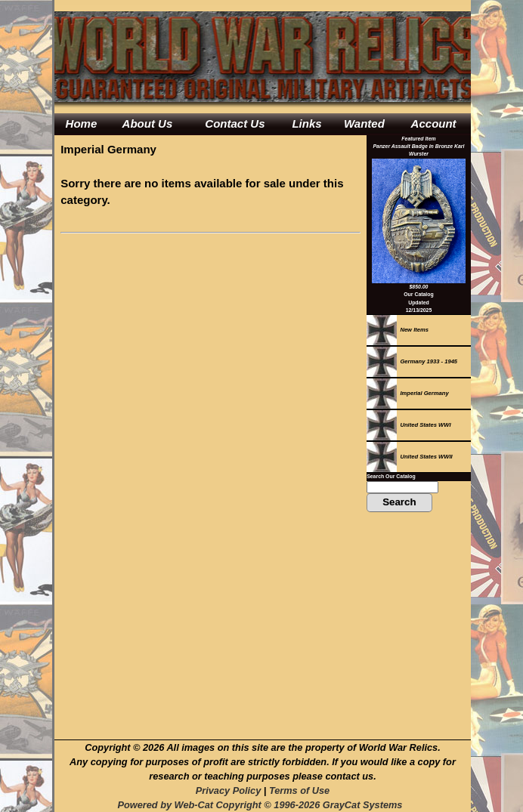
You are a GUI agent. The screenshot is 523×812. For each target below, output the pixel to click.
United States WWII (410, 457)
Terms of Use (299, 790)
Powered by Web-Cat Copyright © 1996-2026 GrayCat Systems (262, 805)
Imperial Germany (408, 393)
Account (434, 123)
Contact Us (235, 123)
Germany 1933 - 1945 (412, 361)
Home (82, 123)
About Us (148, 123)
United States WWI (408, 425)
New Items (398, 330)
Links (306, 123)
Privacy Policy (228, 790)
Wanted (364, 123)
